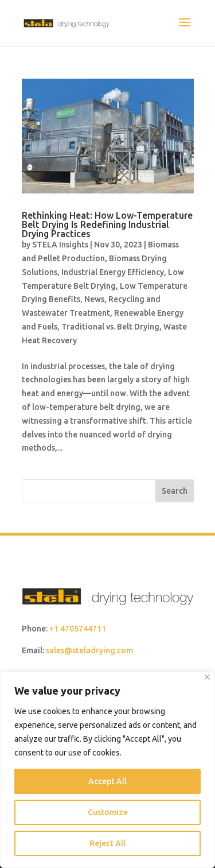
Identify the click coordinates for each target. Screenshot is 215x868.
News (94, 299)
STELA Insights (60, 245)
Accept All (107, 781)
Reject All (107, 843)
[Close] (207, 677)
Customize (108, 812)
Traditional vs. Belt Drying (110, 327)
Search (175, 491)
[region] (107, 770)
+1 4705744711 (78, 629)
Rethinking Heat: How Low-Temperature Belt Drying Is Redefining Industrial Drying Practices (107, 224)
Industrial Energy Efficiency (113, 272)
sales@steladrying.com (89, 650)
